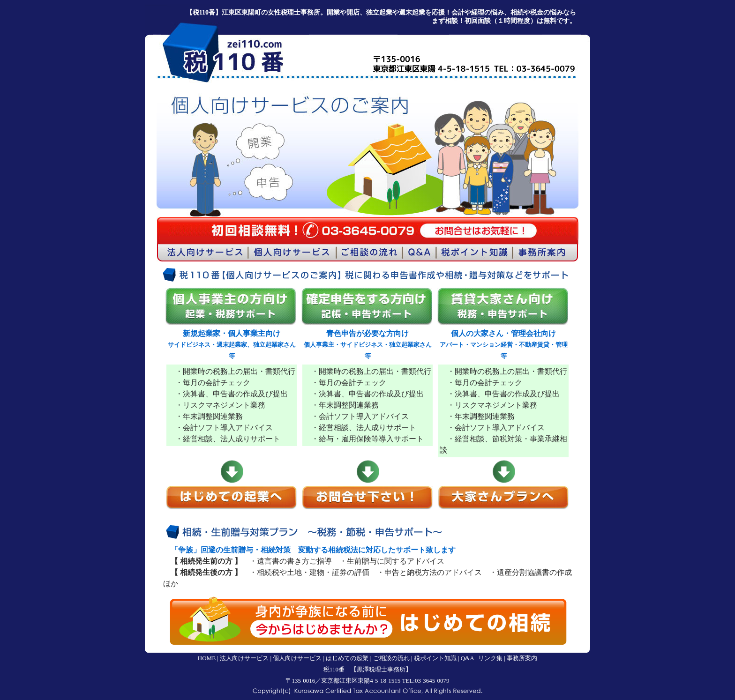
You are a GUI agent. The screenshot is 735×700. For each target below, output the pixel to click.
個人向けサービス (297, 658)
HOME (207, 658)
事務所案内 (522, 658)
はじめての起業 (347, 658)
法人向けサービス (244, 658)
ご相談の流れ (391, 658)
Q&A (467, 658)
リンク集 (490, 658)
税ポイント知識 (435, 658)
